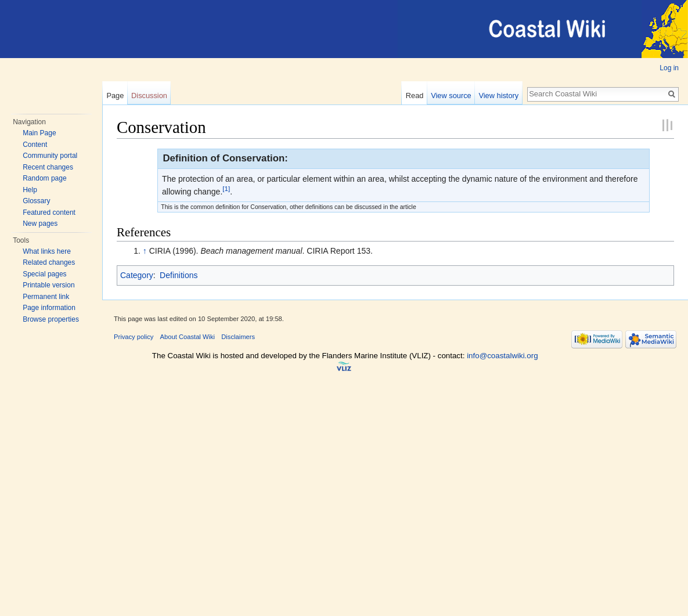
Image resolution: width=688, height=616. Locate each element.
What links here (47, 251)
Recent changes (48, 167)
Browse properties (51, 319)
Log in (669, 68)
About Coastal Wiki (188, 337)
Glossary (36, 201)
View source (451, 96)
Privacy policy (134, 337)
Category (137, 275)
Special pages (44, 274)
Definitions (179, 275)
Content (35, 145)
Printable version (48, 285)
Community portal (50, 156)
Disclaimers (238, 337)
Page (115, 96)
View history (498, 96)
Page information (49, 308)
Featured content (49, 212)
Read (415, 96)
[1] (226, 189)
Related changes (49, 262)
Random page (44, 178)
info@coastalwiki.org (502, 356)
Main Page (39, 133)
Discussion (149, 96)
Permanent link (46, 297)
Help (30, 190)
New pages (40, 224)
